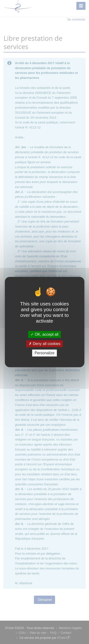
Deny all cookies (45, 344)
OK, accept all (44, 334)
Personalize (45, 353)
